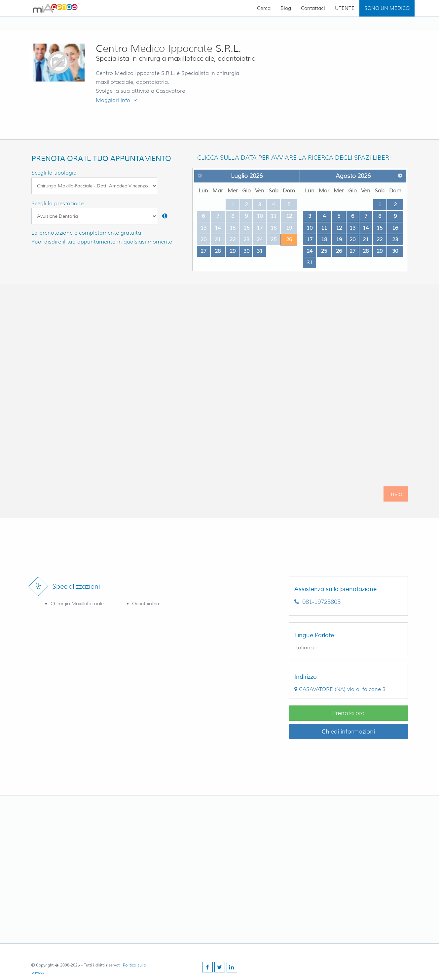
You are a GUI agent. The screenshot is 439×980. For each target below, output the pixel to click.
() (340, 689)
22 (380, 239)
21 (366, 239)
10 (310, 228)
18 (324, 239)
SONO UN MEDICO (387, 8)
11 (324, 228)
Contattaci (313, 8)
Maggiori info (116, 100)
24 (310, 251)
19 (339, 239)
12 (339, 228)
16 (395, 228)
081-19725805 (317, 602)
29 (233, 251)
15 (380, 228)
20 (352, 239)
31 (260, 251)
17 (310, 239)
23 (395, 239)
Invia (396, 503)
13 (352, 228)
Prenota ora (348, 713)
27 (203, 251)
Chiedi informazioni (348, 732)
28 (218, 251)
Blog (286, 8)
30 (246, 251)
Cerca (264, 8)
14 (366, 228)
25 (324, 251)
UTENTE (345, 8)
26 (289, 239)
